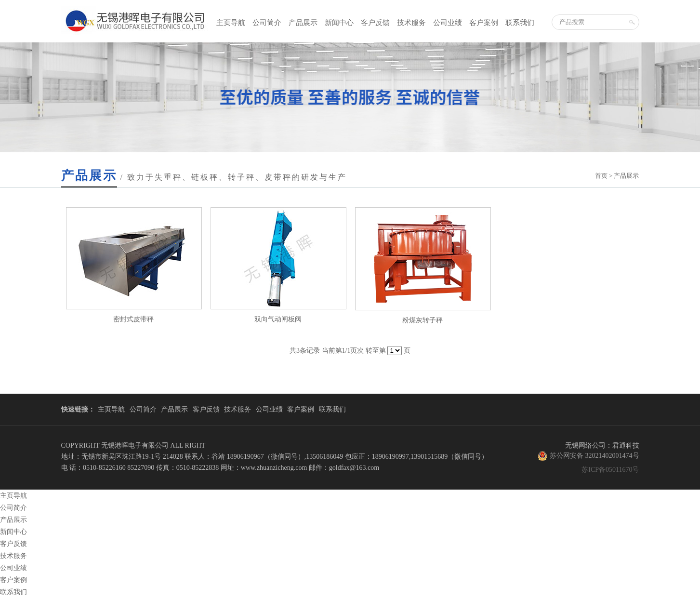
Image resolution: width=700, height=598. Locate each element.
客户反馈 (375, 23)
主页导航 (231, 23)
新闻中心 (339, 23)
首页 (601, 176)
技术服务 (411, 23)
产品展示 (303, 23)
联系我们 (520, 23)
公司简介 (267, 23)
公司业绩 (448, 23)
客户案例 (484, 23)
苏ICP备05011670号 (610, 470)
